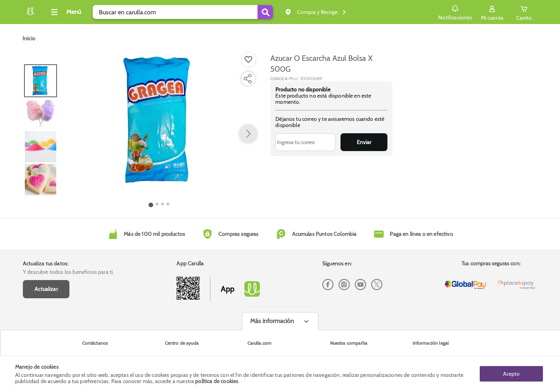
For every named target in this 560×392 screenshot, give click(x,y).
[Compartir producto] (247, 79)
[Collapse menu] (65, 12)
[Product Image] (159, 120)
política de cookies (217, 381)
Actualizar (46, 289)
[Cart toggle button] (524, 12)
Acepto (511, 374)
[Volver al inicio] (30, 14)
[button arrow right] (248, 134)
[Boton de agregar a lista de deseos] (249, 60)
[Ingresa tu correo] (305, 142)
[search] (183, 12)
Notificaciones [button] (455, 12)
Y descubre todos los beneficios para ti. (68, 272)
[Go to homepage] (29, 38)
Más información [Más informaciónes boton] (272, 321)
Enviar (364, 142)
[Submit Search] (265, 12)
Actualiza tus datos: (46, 263)
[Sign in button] (492, 12)
